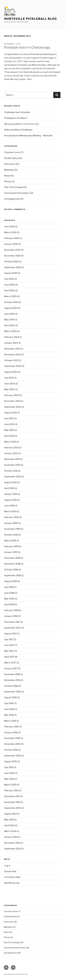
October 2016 (11, 686)
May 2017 (9, 651)
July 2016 (9, 703)
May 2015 (9, 779)
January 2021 (11, 494)
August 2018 (11, 581)
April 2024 (10, 325)
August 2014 (11, 814)
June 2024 (10, 314)
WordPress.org (12, 883)
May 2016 (9, 715)
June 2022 (9, 424)
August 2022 (11, 413)
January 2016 (11, 732)
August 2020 (11, 500)
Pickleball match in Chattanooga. (27, 47)
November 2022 (12, 401)
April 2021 (9, 488)
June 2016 (9, 709)
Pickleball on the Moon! (16, 118)
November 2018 (12, 564)
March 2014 (10, 831)
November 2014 (12, 802)
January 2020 (11, 523)
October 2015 (11, 750)
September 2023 (13, 366)
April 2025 (10, 291)
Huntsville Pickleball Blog (31, 19)
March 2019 (10, 541)
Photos (8, 181)
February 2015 (11, 790)
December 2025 (12, 250)
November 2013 (12, 843)
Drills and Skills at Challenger (18, 130)
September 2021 (13, 477)
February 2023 (12, 395)
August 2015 (11, 761)
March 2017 (10, 663)
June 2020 (10, 506)
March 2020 (10, 511)
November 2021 (12, 465)
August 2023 (11, 372)
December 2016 (12, 674)
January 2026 (11, 244)
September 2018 (13, 575)
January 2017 (11, 668)
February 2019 (11, 546)
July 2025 (9, 279)
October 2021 (11, 471)
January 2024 (11, 343)
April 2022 (9, 436)
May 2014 (9, 820)
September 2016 (13, 692)
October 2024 (11, 302)
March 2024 (10, 331)
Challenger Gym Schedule (17, 112)
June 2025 (10, 285)
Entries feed (10, 871)
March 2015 (10, 785)
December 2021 (12, 459)
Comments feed (12, 877)
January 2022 (11, 453)
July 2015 (9, 767)
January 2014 (11, 837)
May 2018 (9, 599)
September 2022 (13, 407)
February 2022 (12, 448)
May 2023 (9, 389)
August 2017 (11, 634)
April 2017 (9, 657)
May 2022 (9, 430)
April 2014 (9, 825)
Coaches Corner (12, 152)
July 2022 (9, 418)
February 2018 (11, 610)
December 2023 (12, 349)
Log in (7, 866)
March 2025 (10, 296)
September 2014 (13, 808)
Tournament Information (17, 193)
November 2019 (12, 529)
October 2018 (11, 570)
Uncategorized (12, 199)
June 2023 (10, 384)
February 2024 (12, 337)
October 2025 (11, 262)
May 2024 (9, 320)
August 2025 (11, 273)
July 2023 (9, 378)
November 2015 (12, 744)
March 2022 (10, 442)
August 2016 (11, 697)
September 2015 (13, 756)
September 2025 (13, 267)
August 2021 (11, 482)
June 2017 (9, 645)
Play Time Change (13, 187)
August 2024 (11, 308)
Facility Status (11, 158)
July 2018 (9, 587)
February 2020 (12, 517)
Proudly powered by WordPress (16, 974)
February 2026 (12, 238)
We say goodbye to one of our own (22, 124)
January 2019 (11, 552)
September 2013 (13, 849)
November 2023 (12, 355)
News (7, 176)
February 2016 (11, 727)
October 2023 (11, 360)
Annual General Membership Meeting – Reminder (28, 136)
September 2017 (13, 628)
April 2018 (9, 604)
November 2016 (12, 680)
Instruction (10, 164)
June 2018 (9, 593)
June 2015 (9, 773)
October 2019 (11, 535)
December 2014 (12, 796)
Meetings (9, 170)
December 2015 (12, 738)
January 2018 (11, 616)
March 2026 (10, 232)
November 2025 (12, 256)
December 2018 (12, 558)
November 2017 (12, 622)
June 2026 (10, 227)
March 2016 (10, 721)
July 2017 (9, 639)
